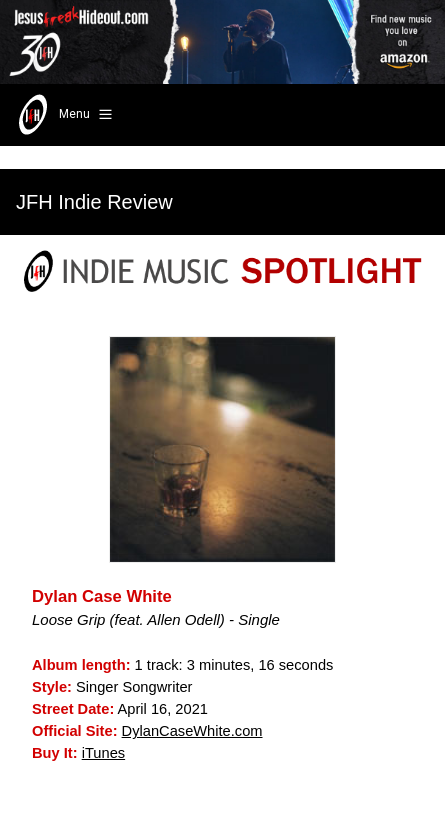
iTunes (103, 753)
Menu (63, 115)
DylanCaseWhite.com (192, 731)
